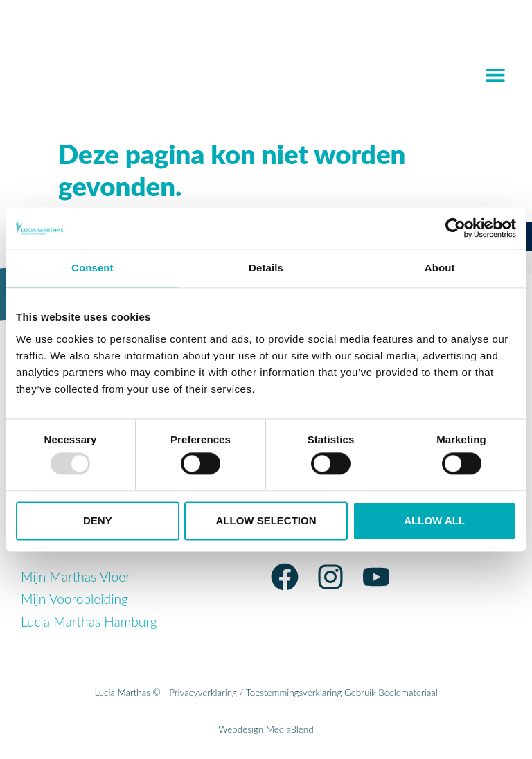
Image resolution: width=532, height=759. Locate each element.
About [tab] (440, 268)
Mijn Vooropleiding (74, 599)
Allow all (434, 520)
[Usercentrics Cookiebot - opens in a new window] (455, 228)
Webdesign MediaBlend (266, 729)
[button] (496, 74)
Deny (98, 520)
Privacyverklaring (203, 693)
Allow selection (266, 520)
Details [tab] (266, 268)
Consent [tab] (92, 268)
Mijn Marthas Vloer (76, 577)
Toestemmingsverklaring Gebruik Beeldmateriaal (342, 693)
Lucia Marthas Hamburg (89, 622)
